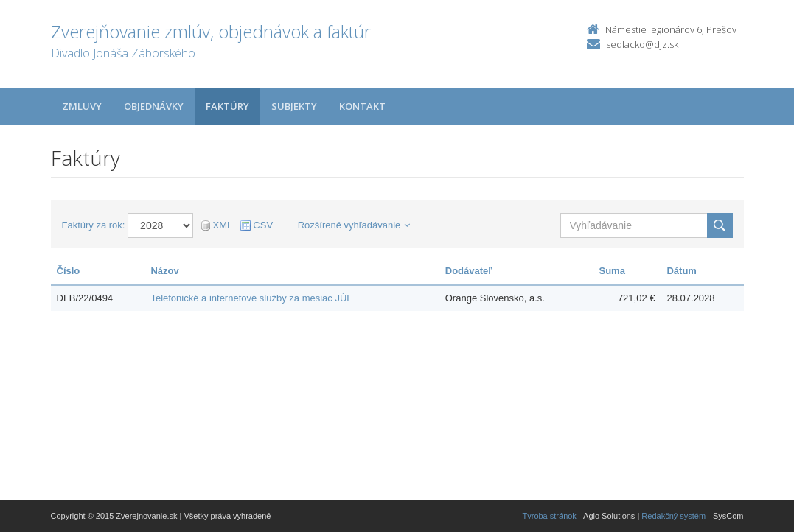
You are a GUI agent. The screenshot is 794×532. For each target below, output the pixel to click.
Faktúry (227, 106)
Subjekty (294, 106)
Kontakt (362, 106)
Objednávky (154, 106)
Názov (164, 271)
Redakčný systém (673, 516)
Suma (612, 271)
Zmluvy (82, 106)
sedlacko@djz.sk (642, 44)
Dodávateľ (469, 271)
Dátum (681, 271)
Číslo (69, 271)
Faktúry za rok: (94, 225)
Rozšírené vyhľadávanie (354, 225)
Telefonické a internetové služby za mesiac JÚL (251, 298)
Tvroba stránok (550, 516)
